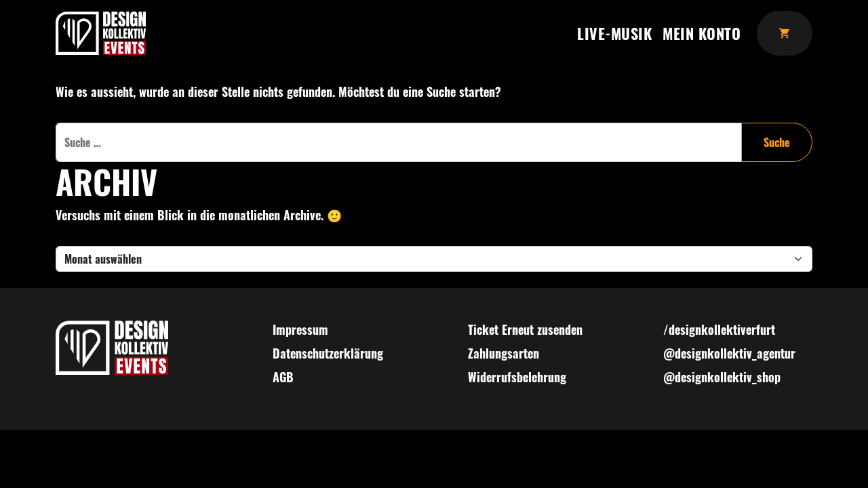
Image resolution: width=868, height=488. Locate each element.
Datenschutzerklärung (328, 353)
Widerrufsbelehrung (517, 377)
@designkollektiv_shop (722, 377)
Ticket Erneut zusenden (525, 329)
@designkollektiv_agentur (729, 353)
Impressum (300, 329)
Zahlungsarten (504, 353)
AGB (283, 377)
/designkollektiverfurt (719, 329)
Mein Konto (702, 33)
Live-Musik (614, 33)
